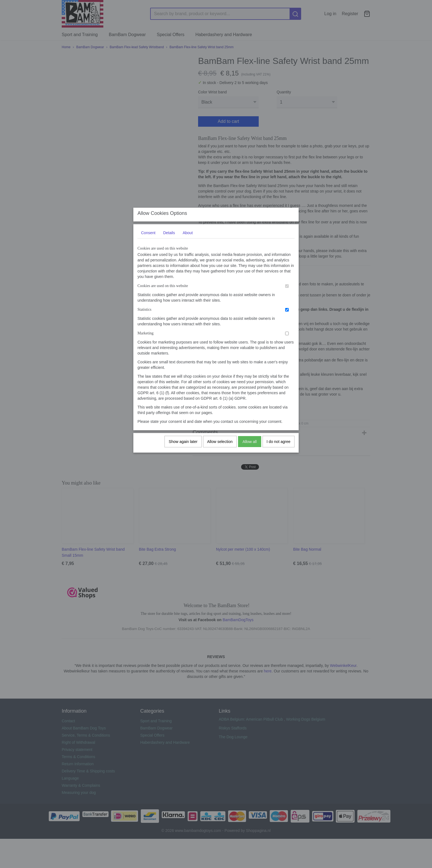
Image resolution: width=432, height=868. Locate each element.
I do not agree (279, 447)
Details (169, 238)
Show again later (183, 447)
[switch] (287, 291)
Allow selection (220, 447)
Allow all (249, 447)
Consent (148, 238)
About (188, 238)
